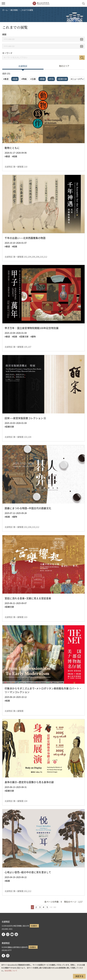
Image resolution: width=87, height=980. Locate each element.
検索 (82, 58)
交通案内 (34, 926)
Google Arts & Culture (16, 934)
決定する (79, 976)
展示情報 (14, 10)
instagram (8, 934)
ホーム (5, 10)
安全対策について (11, 971)
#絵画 (15, 79)
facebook (3, 934)
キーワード (7, 53)
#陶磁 (24, 79)
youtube (12, 934)
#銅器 (42, 79)
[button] (78, 3)
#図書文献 (62, 79)
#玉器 (33, 79)
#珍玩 (51, 79)
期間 (4, 34)
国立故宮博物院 (41, 3)
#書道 (6, 79)
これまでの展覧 (27, 10)
